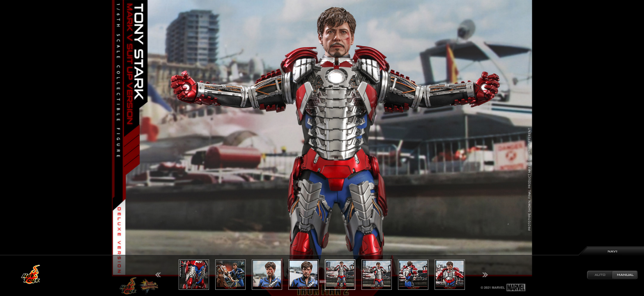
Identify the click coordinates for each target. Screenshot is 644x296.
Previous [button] (158, 275)
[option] (322, 148)
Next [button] (485, 275)
